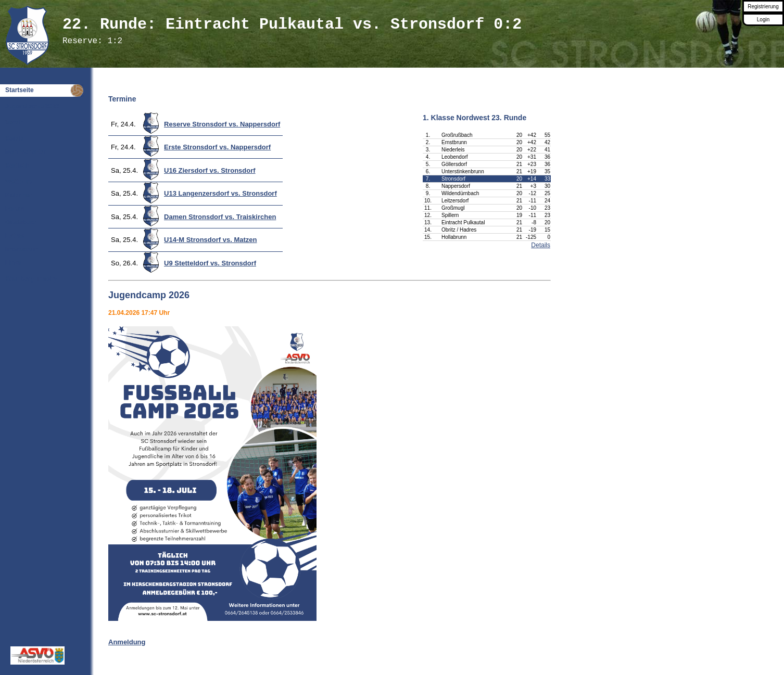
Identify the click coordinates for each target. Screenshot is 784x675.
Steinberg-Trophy (31, 279)
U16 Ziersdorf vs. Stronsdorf (210, 170)
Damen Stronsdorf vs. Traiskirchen (220, 217)
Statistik (17, 165)
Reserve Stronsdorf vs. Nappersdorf (222, 124)
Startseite (20, 90)
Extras (15, 236)
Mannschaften (26, 152)
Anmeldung (127, 642)
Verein (15, 122)
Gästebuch (21, 222)
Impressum (22, 249)
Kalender (18, 195)
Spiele (14, 138)
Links (13, 263)
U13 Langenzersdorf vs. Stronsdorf (220, 193)
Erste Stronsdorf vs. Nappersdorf (217, 147)
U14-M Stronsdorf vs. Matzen (210, 240)
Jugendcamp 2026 (32, 106)
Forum (15, 209)
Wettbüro (19, 182)
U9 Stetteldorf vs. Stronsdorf (210, 263)
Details (541, 245)
